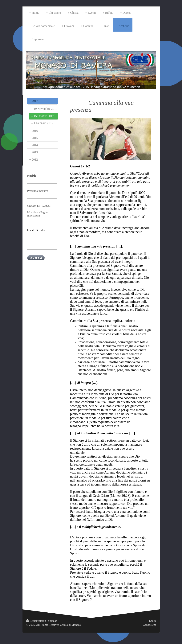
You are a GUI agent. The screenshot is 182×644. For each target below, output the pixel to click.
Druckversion (36, 621)
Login (152, 621)
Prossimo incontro (38, 191)
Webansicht (149, 625)
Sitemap (53, 621)
